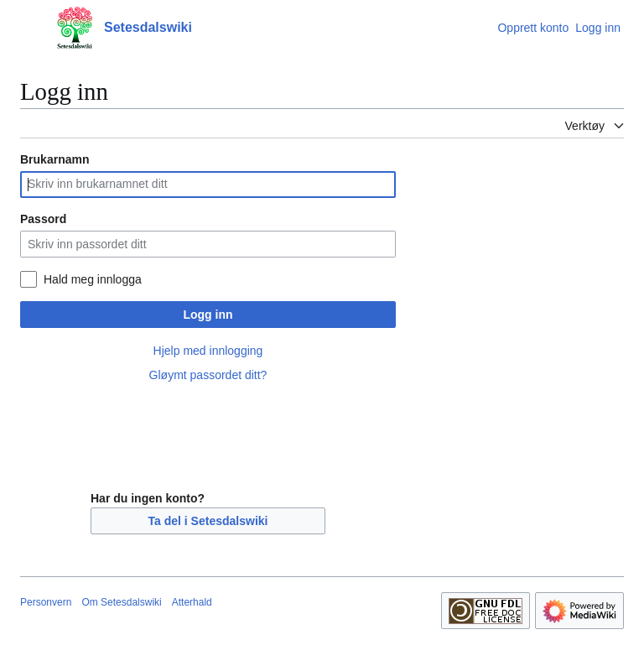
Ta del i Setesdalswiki (208, 521)
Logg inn (208, 315)
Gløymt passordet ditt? (208, 375)
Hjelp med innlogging (208, 351)
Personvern (46, 602)
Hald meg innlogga (93, 279)
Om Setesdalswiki (121, 602)
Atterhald (192, 602)
